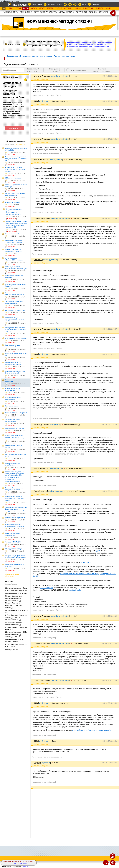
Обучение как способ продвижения (13, 534)
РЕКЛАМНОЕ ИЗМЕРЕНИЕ (86, 12)
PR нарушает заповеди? (14, 549)
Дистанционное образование (15, 518)
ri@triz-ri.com (97, 4)
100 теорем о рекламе (13, 178)
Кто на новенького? (12, 234)
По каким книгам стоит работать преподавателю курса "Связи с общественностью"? (15, 212)
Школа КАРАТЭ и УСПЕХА (15, 428)
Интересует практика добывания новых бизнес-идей (16, 268)
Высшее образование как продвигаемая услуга (14, 489)
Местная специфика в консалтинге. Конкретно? (14, 250)
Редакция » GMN (12, 650)
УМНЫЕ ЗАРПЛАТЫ (10, 12)
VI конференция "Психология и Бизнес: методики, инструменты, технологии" (16, 509)
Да (15, 864)
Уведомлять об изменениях (33, 70)
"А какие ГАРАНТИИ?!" (13, 542)
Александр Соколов (42, 425)
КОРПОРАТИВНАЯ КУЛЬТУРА (45, 12)
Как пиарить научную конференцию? (13, 346)
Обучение (68, 8)
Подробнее (22, 864)
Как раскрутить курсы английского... (13, 464)
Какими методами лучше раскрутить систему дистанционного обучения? (15, 437)
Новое (11, 8)
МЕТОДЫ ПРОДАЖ (66, 12)
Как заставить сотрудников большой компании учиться (15, 294)
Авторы (34, 8)
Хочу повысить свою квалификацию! (12, 421)
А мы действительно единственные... (12, 389)
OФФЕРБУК (103, 12)
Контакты (100, 8)
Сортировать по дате (21, 144)
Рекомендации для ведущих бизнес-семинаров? (15, 372)
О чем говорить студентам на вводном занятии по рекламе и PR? (16, 159)
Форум (26, 8)
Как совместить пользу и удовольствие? (14, 398)
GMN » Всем (10, 647)
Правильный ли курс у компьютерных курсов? (13, 363)
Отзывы (78, 8)
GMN (36, 101)
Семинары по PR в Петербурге (16, 413)
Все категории (13, 56)
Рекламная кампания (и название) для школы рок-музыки (14, 498)
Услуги (42, 8)
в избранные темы (79, 70)
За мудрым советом (12, 406)
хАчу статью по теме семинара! (16, 338)
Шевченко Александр (42, 76)
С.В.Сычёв (25, 866)
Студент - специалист (13, 202)
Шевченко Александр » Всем (16, 588)
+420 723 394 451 (55, 4)
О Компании (88, 8)
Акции (108, 8)
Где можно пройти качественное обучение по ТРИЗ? (15, 319)
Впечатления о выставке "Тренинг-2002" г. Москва (14, 242)
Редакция (38, 763)
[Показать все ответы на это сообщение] (47, 95)
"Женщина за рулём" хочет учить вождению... (15, 302)
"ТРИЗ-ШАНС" (86, 562)
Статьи (18, 8)
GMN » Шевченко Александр (16, 591)
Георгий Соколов (40, 491)
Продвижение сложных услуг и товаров (36, 56)
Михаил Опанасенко (42, 160)
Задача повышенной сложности (12, 381)
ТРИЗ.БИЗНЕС (26, 12)
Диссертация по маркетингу (15, 310)
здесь (98, 551)
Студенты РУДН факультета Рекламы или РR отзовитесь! (15, 557)
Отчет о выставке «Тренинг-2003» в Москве (14, 259)
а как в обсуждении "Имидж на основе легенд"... (92, 730)
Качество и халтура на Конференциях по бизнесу (14, 525)
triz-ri (84, 4)
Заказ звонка (37, 4)
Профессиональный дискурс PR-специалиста (15, 194)
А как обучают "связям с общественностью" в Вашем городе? (15, 169)
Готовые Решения (55, 8)
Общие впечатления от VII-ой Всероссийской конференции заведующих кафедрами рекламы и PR (17, 224)
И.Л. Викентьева (47, 588)
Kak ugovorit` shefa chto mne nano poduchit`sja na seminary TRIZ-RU (16, 330)
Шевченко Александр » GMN (16, 593)
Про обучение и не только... (65, 56)
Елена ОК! (38, 260)
